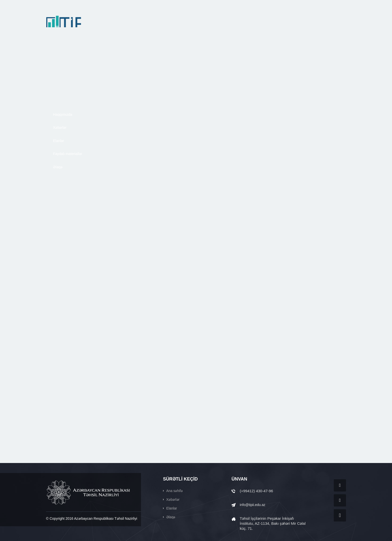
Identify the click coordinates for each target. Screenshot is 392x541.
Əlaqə (171, 517)
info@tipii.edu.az (254, 505)
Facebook (340, 485)
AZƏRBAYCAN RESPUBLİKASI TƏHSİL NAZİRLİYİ (89, 492)
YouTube (340, 515)
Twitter (340, 500)
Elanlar (172, 508)
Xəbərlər (173, 499)
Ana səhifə (175, 491)
